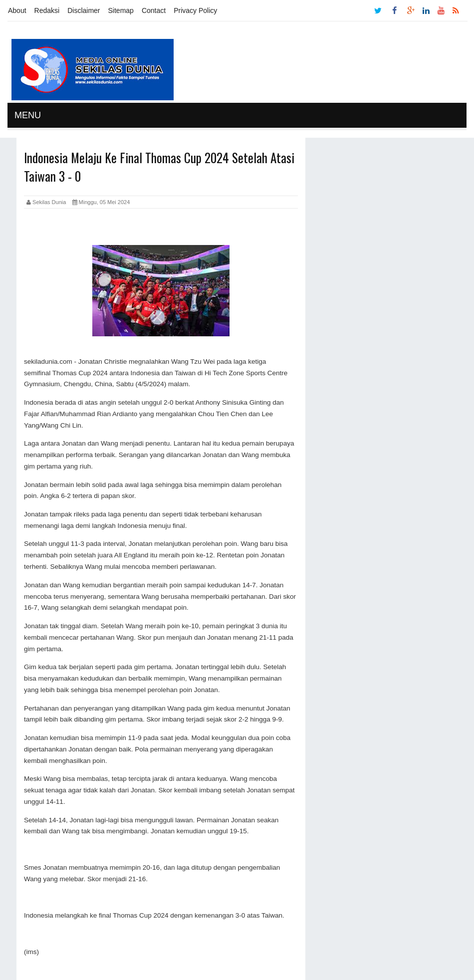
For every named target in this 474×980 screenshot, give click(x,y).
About (17, 10)
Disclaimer (84, 10)
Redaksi (47, 10)
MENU (28, 115)
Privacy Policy (195, 10)
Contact (154, 10)
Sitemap (121, 10)
